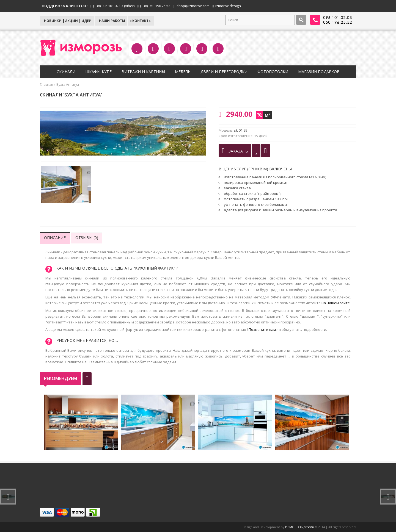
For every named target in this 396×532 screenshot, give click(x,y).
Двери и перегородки (224, 72)
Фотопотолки (273, 72)
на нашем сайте (336, 303)
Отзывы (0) (87, 238)
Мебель (183, 72)
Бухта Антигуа (68, 84)
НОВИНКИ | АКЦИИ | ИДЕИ (67, 21)
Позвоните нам (262, 329)
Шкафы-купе (98, 72)
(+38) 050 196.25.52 (155, 6)
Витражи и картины (143, 72)
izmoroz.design (228, 6)
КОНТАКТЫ (141, 21)
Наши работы (111, 21)
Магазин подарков (319, 72)
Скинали (66, 72)
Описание (55, 238)
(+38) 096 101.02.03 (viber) (114, 6)
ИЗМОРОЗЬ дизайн (300, 527)
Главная (46, 84)
